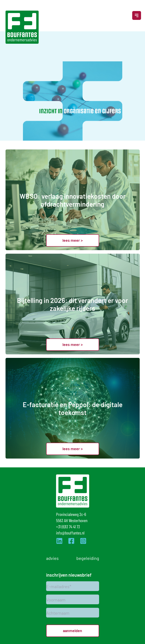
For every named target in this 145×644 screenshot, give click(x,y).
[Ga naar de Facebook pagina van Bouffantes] (71, 541)
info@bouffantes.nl (70, 533)
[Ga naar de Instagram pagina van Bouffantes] (83, 541)
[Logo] (22, 27)
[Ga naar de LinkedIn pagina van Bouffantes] (59, 541)
